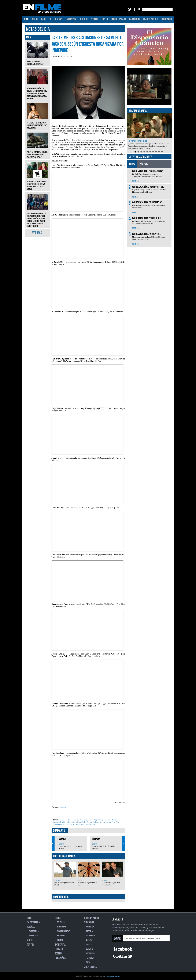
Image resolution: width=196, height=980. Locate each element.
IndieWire (62, 807)
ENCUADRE (61, 936)
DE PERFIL (89, 949)
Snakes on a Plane (99, 822)
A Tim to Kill (66, 822)
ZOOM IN (95, 19)
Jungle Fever (111, 822)
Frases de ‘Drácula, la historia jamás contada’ (37, 61)
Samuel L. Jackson (65, 820)
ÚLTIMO (132, 164)
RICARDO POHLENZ (63, 931)
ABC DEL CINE (91, 954)
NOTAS (35, 19)
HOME (26, 19)
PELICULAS (61, 922)
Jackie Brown (87, 822)
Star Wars (107, 820)
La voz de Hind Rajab (138, 141)
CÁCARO (122, 19)
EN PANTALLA (34, 931)
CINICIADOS (167, 19)
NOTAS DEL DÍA (38, 29)
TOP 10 (105, 19)
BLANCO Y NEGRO (151, 19)
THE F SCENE (62, 927)
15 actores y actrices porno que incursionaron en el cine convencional (37, 123)
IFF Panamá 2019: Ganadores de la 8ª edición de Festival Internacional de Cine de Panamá (37, 183)
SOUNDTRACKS (34, 936)
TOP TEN (30, 945)
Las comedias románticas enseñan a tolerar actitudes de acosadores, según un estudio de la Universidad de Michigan (37, 91)
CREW (88, 962)
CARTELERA (46, 19)
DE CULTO (89, 945)
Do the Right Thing (96, 820)
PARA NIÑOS (134, 19)
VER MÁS (37, 233)
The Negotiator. (91, 824)
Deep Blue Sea (70, 824)
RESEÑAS (58, 19)
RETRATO (84, 19)
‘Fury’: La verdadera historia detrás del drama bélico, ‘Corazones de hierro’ (37, 152)
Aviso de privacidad (114, 976)
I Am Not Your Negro (80, 820)
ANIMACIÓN (90, 927)
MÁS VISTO (144, 164)
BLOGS (114, 19)
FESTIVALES (90, 958)
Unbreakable (76, 822)
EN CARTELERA (33, 922)
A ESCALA (89, 931)
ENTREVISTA (71, 19)
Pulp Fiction (80, 824)
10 (162, 152)
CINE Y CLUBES (90, 967)
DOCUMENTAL (91, 936)
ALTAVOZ (89, 940)
